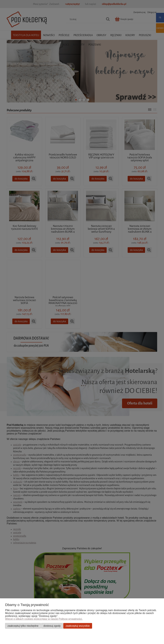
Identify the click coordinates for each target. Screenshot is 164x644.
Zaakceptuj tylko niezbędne (23, 626)
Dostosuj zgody (52, 626)
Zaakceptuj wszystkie (78, 626)
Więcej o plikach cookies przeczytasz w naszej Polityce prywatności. (44, 619)
